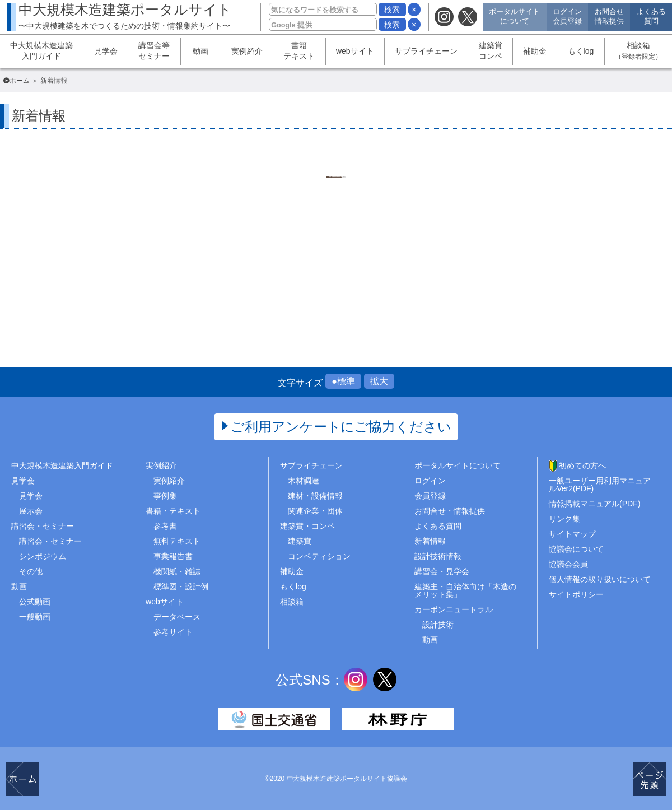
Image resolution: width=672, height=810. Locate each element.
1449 (322, 180)
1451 (378, 180)
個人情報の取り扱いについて (600, 579)
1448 (294, 180)
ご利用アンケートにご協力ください (341, 427)
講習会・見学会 (442, 571)
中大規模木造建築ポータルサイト (125, 16)
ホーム (20, 81)
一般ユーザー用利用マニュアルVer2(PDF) (600, 485)
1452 (406, 180)
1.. (266, 180)
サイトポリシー (576, 594)
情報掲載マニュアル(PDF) (594, 504)
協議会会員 (568, 564)
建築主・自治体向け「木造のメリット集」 (465, 590)
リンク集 (564, 519)
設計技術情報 (438, 556)
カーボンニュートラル (454, 609)
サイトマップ (572, 534)
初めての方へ (582, 465)
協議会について (576, 549)
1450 (350, 180)
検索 (392, 10)
